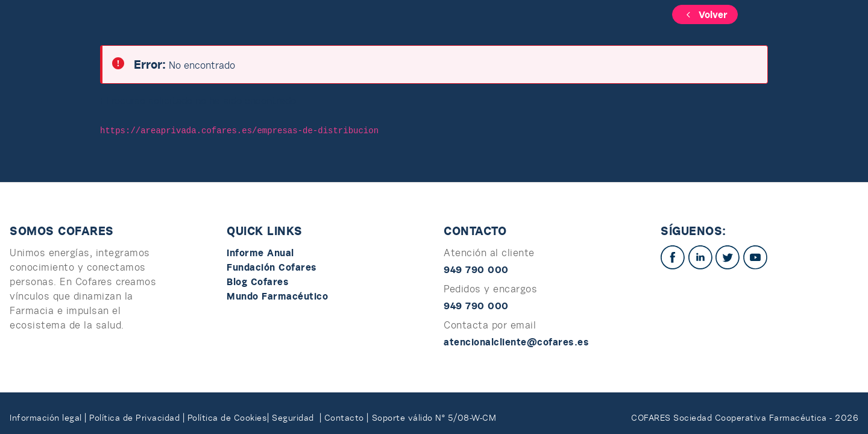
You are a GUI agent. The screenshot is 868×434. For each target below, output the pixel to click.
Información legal (46, 418)
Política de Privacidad (136, 418)
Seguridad (296, 418)
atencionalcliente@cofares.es (516, 342)
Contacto (346, 418)
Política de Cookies (228, 418)
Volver (705, 14)
